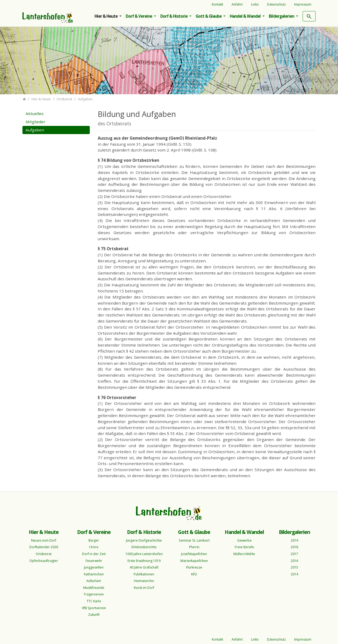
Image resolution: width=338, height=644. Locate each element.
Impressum (303, 4)
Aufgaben (35, 130)
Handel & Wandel (246, 16)
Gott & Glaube (209, 16)
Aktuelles (35, 113)
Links (255, 4)
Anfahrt (237, 4)
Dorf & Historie (174, 16)
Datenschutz (276, 4)
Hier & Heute (106, 16)
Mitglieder (36, 122)
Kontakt (217, 4)
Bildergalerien (282, 16)
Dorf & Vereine (139, 16)
